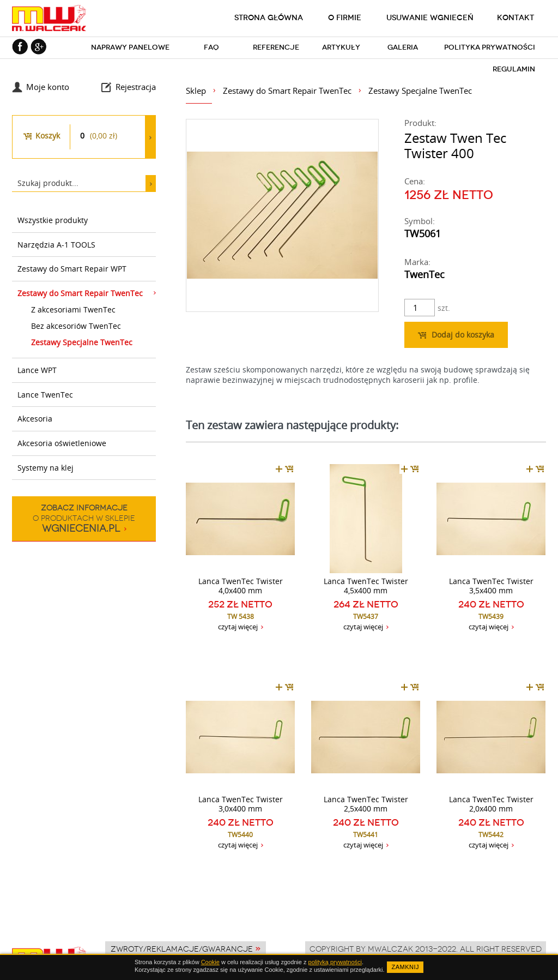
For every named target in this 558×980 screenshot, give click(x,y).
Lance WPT (37, 370)
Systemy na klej (46, 468)
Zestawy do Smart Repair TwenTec (80, 293)
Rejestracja (136, 87)
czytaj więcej (238, 627)
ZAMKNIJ (405, 967)
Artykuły (341, 47)
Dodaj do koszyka (456, 335)
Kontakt (515, 17)
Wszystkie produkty (53, 220)
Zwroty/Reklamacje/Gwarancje (182, 949)
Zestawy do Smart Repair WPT (72, 269)
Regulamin (514, 69)
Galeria (403, 47)
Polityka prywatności (490, 47)
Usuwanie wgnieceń (430, 17)
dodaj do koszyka (284, 469)
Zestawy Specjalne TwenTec (82, 342)
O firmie (345, 17)
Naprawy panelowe (130, 47)
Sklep (196, 91)
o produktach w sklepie (84, 519)
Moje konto (48, 87)
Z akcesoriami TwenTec (73, 309)
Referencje (276, 47)
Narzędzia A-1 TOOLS (56, 245)
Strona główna (269, 17)
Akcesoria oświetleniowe (62, 443)
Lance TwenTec (45, 395)
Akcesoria (35, 419)
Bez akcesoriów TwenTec (76, 326)
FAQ (211, 47)
